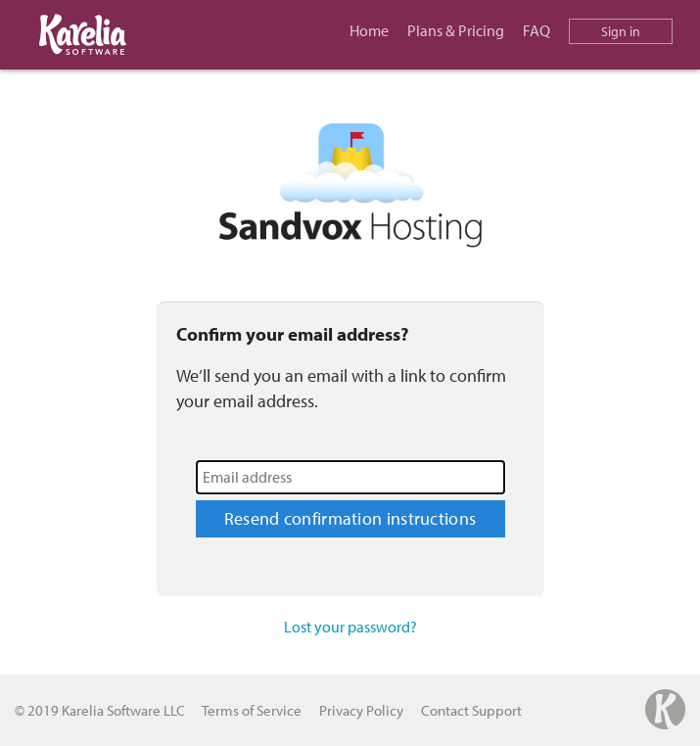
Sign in (621, 31)
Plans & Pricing (456, 30)
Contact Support (471, 710)
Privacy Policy (361, 710)
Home (369, 30)
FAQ (537, 30)
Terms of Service (252, 710)
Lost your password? (350, 627)
